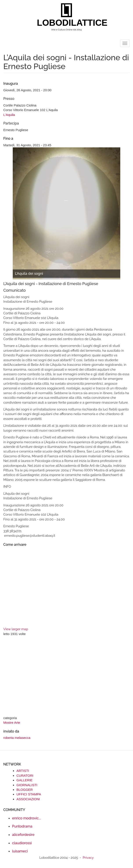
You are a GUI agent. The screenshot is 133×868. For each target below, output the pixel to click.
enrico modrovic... (26, 818)
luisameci (20, 851)
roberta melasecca (17, 738)
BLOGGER (25, 790)
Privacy (88, 858)
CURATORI (25, 776)
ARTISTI (23, 771)
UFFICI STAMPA (29, 794)
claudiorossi (22, 843)
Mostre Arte (12, 722)
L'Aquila (9, 115)
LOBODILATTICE (68, 23)
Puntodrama (22, 826)
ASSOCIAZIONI (28, 799)
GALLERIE (24, 780)
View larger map (16, 629)
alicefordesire (23, 835)
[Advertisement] (66, 676)
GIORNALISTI (27, 785)
